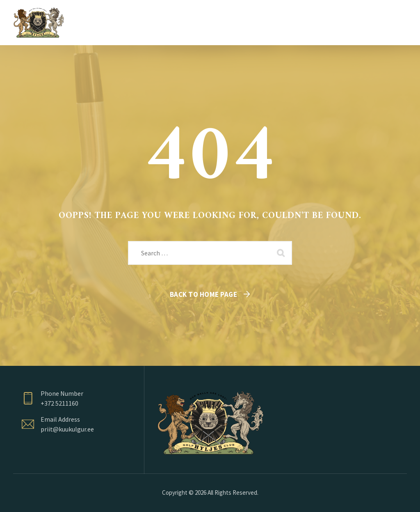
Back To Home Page (204, 294)
